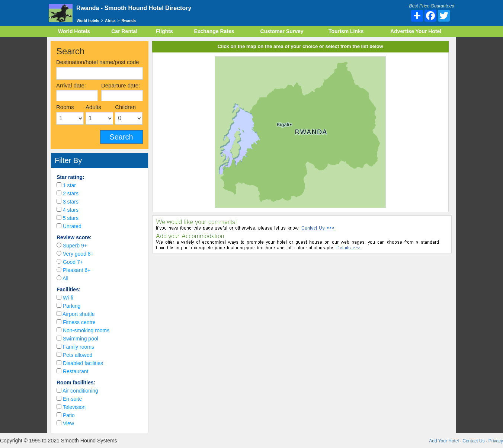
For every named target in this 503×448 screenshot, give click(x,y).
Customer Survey (282, 31)
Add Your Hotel (444, 441)
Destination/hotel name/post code (98, 62)
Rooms (65, 107)
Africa (110, 21)
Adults (93, 107)
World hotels (88, 21)
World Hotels (74, 31)
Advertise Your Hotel (416, 31)
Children (125, 107)
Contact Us (473, 441)
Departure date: (121, 85)
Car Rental (124, 31)
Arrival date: (71, 85)
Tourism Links (346, 31)
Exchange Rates (214, 31)
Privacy (496, 441)
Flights (164, 31)
